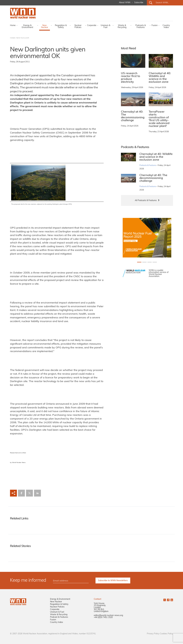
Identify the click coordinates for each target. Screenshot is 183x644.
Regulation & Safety (61, 27)
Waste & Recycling (122, 27)
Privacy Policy (153, 634)
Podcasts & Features (141, 27)
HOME (13, 38)
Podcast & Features (59, 617)
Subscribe (139, 3)
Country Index (166, 27)
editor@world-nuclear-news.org (108, 615)
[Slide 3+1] (155, 262)
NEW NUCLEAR (23, 38)
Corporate (92, 26)
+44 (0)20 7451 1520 (103, 617)
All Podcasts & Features (146, 201)
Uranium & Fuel (105, 27)
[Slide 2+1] (150, 262)
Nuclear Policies (78, 27)
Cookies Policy (166, 634)
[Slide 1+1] (144, 262)
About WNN (125, 3)
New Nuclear (45, 27)
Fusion (155, 26)
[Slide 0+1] (139, 262)
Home (13, 26)
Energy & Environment (27, 27)
